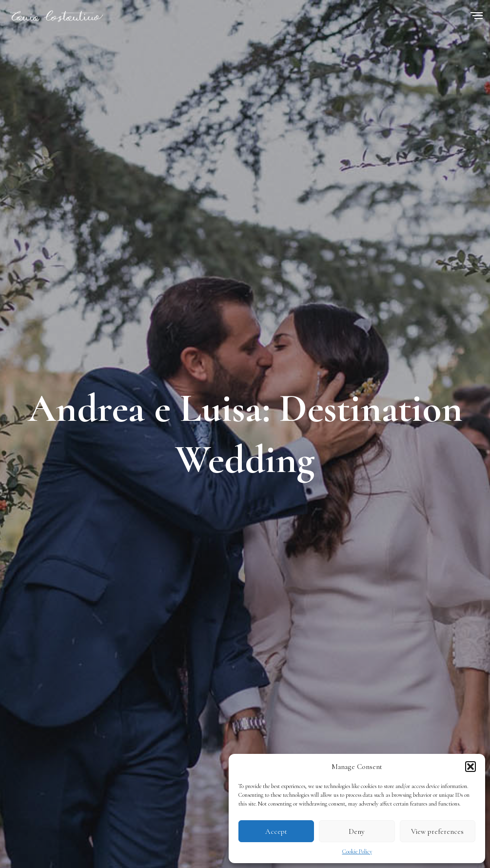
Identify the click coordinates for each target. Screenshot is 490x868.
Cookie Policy (357, 851)
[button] (470, 767)
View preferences (437, 831)
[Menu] (477, 16)
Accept (276, 831)
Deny (357, 831)
